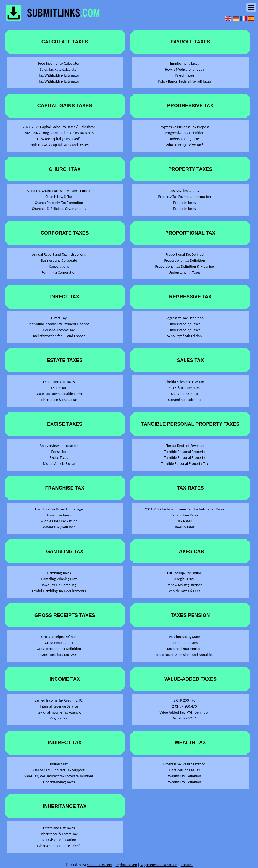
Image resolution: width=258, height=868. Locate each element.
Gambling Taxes (59, 573)
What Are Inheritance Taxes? (59, 846)
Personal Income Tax (59, 330)
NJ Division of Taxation (59, 840)
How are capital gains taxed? (59, 139)
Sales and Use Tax (185, 394)
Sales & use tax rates (185, 388)
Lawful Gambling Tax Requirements (59, 591)
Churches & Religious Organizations (59, 209)
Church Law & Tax (59, 197)
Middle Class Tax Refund (59, 521)
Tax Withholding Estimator (59, 75)
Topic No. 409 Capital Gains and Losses (59, 145)
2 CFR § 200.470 (184, 706)
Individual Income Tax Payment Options (59, 324)
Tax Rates (184, 521)
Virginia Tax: (59, 718)
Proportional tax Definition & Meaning (184, 266)
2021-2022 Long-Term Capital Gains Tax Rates (59, 133)
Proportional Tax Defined (185, 255)
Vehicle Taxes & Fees (185, 591)
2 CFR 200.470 (184, 700)
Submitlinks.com (99, 865)
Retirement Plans (184, 643)
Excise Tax (59, 452)
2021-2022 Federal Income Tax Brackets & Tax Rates (184, 509)
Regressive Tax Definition (185, 318)
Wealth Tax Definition (185, 776)
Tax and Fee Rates (185, 515)
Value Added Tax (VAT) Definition (184, 712)
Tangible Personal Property (185, 452)
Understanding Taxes (59, 782)
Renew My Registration (184, 585)
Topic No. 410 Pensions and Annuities (185, 655)
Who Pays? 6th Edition (184, 336)
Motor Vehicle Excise (59, 464)
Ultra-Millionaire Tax (184, 770)
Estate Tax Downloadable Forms (59, 394)
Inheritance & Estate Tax (59, 400)
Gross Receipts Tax (59, 643)
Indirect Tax (59, 764)
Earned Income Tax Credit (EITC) (59, 700)
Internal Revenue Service (59, 706)
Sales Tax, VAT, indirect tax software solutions (59, 776)
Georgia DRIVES (185, 579)
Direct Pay (59, 318)
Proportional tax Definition (184, 261)
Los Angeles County (185, 191)
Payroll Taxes (185, 75)
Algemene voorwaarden (159, 865)
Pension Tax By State (184, 637)
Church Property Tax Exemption (59, 203)
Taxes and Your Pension (184, 649)
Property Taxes (184, 203)
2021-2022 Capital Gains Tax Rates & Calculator (59, 127)
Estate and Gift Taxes (59, 382)
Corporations (59, 266)
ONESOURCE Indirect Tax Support (59, 770)
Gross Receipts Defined (59, 637)
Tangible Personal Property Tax (184, 464)
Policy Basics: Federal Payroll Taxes (185, 81)
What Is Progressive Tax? (184, 145)
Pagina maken (126, 865)
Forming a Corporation (59, 272)
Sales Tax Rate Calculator (59, 69)
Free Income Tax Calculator (59, 63)
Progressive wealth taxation (185, 764)
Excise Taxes (59, 458)
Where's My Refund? (59, 527)
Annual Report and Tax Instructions (59, 255)
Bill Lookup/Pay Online (185, 573)
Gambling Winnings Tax (59, 579)
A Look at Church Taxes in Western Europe (59, 191)
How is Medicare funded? (184, 69)
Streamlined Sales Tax (185, 400)
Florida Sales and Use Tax (185, 382)
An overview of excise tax (59, 446)
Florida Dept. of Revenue (185, 446)
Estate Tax (59, 388)
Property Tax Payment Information (185, 197)
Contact (187, 865)
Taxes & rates (185, 527)
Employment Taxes (185, 63)
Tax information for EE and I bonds (59, 336)
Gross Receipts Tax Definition (59, 649)
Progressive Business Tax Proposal (184, 127)
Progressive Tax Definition (185, 133)
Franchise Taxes (59, 515)
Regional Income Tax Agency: (59, 712)
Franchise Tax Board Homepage (59, 509)
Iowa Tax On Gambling (59, 585)
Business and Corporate (59, 261)
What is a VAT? (185, 718)
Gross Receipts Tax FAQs (59, 655)
